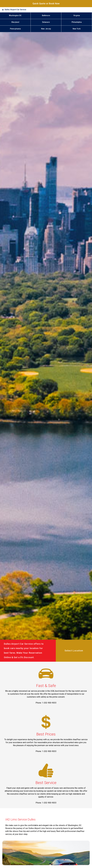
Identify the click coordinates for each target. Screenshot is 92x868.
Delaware (46, 22)
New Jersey (46, 29)
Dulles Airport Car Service (15, 10)
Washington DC (15, 16)
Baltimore (46, 16)
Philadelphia (77, 22)
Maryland (15, 22)
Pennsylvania (15, 29)
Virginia (77, 16)
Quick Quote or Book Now (46, 3)
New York (77, 29)
